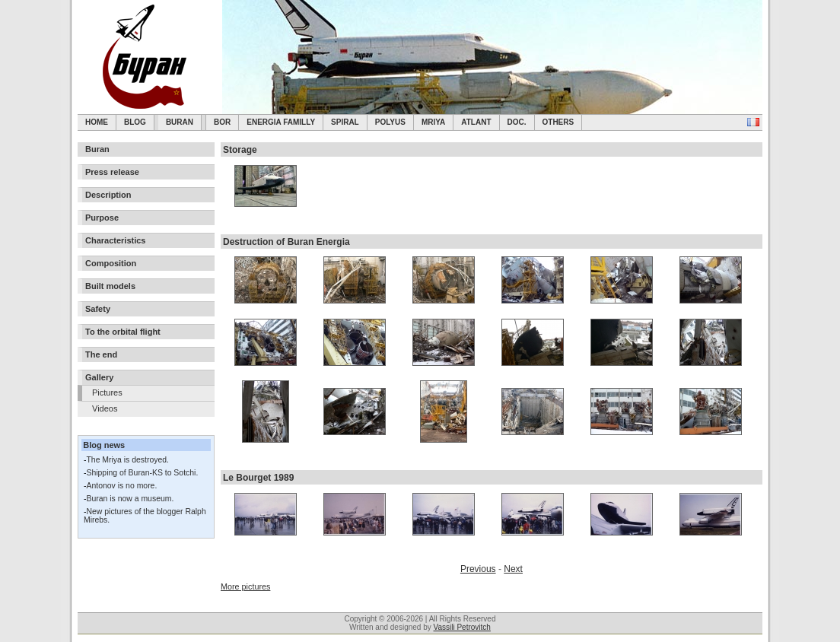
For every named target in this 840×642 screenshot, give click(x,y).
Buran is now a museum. (130, 499)
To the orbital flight (123, 332)
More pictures (245, 586)
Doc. (517, 122)
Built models (110, 286)
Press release (112, 172)
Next (513, 569)
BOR (222, 122)
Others (558, 122)
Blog (135, 122)
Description (108, 195)
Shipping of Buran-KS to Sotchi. (142, 473)
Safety (98, 309)
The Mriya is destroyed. (127, 460)
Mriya (433, 122)
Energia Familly (281, 122)
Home (97, 122)
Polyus (390, 122)
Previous (478, 569)
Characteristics (116, 240)
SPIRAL (345, 122)
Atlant (476, 122)
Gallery (99, 377)
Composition (111, 263)
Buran (180, 122)
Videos (105, 408)
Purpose (102, 218)
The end (101, 354)
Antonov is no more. (121, 486)
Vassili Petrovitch (462, 627)
